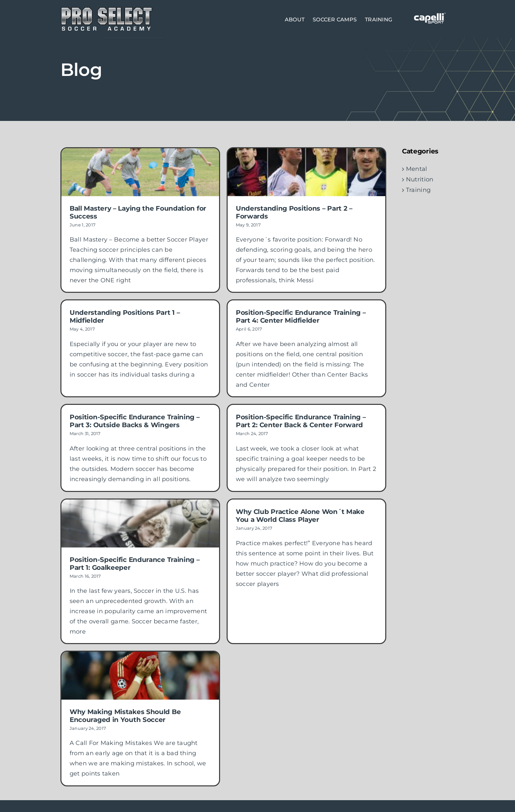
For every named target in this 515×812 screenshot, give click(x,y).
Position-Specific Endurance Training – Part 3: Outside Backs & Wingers (149, 410)
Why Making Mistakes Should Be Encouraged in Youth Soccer (153, 691)
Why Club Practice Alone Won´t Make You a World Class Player (293, 510)
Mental (417, 169)
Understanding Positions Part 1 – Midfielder (153, 297)
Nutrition (420, 179)
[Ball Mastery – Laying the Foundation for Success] (140, 172)
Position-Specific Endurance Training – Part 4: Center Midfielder (280, 318)
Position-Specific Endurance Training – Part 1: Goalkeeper (135, 558)
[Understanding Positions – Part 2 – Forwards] (300, 172)
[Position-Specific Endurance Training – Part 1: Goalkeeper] (140, 518)
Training (418, 190)
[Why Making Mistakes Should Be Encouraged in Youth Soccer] (168, 651)
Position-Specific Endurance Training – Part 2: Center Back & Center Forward (308, 410)
